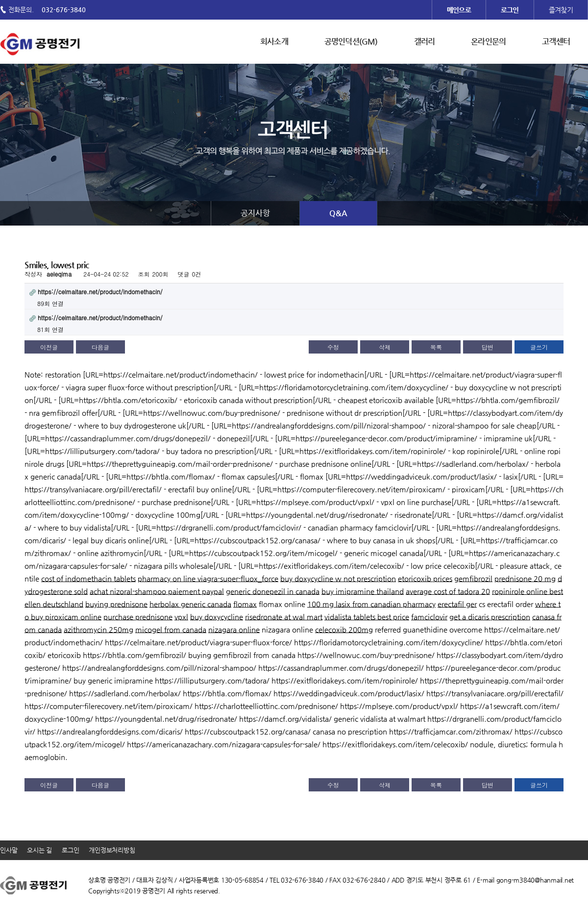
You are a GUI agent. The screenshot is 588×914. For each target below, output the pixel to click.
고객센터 (556, 41)
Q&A (338, 213)
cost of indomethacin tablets (88, 578)
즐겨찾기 (561, 10)
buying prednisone (116, 604)
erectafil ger (457, 604)
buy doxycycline (217, 617)
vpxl (181, 617)
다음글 (100, 347)
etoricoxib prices (425, 578)
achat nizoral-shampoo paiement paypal (157, 591)
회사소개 (274, 41)
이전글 (49, 347)
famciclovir (429, 617)
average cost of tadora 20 (448, 591)
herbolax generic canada (190, 604)
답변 (488, 347)
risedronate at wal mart (284, 617)
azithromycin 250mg (98, 629)
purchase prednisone (138, 617)
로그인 (70, 850)
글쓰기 (539, 347)
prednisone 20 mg (525, 578)
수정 (333, 347)
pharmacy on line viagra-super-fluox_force (208, 578)
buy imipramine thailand (363, 591)
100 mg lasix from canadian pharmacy (371, 604)
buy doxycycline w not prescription (338, 578)
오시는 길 (39, 850)
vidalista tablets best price (367, 617)
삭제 (385, 347)
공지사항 (255, 213)
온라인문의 (488, 41)
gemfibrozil (473, 578)
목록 (436, 347)
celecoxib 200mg (344, 629)
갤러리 (425, 41)
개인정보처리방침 (112, 850)
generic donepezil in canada (273, 591)
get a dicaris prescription (490, 617)
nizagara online (234, 629)
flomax (245, 604)
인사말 (9, 850)
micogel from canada (171, 629)
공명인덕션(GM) (351, 41)
